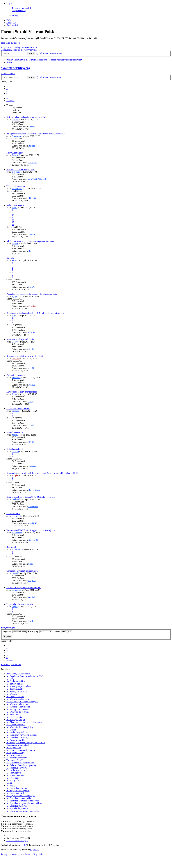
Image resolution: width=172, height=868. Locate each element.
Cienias (15, 119)
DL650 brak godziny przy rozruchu (22, 392)
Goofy (15, 342)
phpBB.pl (35, 850)
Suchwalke (17, 499)
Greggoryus (17, 136)
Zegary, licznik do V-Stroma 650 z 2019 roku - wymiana (31, 497)
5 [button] (7, 96)
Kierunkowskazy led (15, 432)
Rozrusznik (11, 547)
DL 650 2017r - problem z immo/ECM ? (24, 588)
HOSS (31, 442)
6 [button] (7, 98)
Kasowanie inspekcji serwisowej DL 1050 (25, 356)
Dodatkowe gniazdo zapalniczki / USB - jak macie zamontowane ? (35, 313)
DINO (15, 208)
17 (13, 222)
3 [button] (7, 91)
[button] (10, 101)
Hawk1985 (17, 549)
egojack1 (16, 296)
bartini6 (15, 451)
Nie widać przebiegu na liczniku (20, 339)
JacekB (15, 260)
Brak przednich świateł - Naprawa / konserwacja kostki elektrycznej (36, 134)
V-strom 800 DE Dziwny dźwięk (21, 169)
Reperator (16, 172)
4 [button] (7, 93)
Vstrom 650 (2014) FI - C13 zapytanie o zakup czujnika (31, 530)
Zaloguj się (20, 47)
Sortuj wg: (41, 631)
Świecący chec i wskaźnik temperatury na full (26, 117)
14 (13, 215)
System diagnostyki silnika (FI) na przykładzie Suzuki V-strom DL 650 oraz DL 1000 (43, 473)
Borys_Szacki (34, 490)
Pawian (32, 385)
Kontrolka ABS (13, 514)
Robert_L (16, 155)
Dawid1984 (17, 189)
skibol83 (32, 198)
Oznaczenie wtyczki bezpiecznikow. (22, 571)
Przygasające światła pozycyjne (20, 604)
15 (13, 217)
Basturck (32, 146)
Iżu (13, 315)
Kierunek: (62, 631)
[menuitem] (22, 8)
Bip (30, 251)
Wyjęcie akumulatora (16, 186)
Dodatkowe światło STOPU (18, 408)
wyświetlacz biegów (15, 205)
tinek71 (32, 287)
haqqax (15, 244)
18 (13, 225)
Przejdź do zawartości (10, 43)
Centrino (32, 306)
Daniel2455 (17, 533)
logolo (15, 607)
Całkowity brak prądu (16, 375)
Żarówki (10, 258)
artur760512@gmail (37, 179)
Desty (14, 394)
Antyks (15, 475)
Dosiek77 (32, 425)
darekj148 (16, 516)
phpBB (24, 845)
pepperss (16, 411)
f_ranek (32, 127)
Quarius (32, 332)
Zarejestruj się (31, 47)
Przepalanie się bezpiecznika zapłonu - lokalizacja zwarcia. (32, 294)
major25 (16, 573)
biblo (31, 564)
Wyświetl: (16, 631)
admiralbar (17, 590)
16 (13, 220)
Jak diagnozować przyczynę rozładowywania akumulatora (32, 241)
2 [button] (7, 89)
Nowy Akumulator (15, 153)
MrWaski (32, 466)
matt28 (31, 368)
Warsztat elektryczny (16, 68)
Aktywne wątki (8, 47)
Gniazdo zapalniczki (15, 449)
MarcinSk (16, 378)
